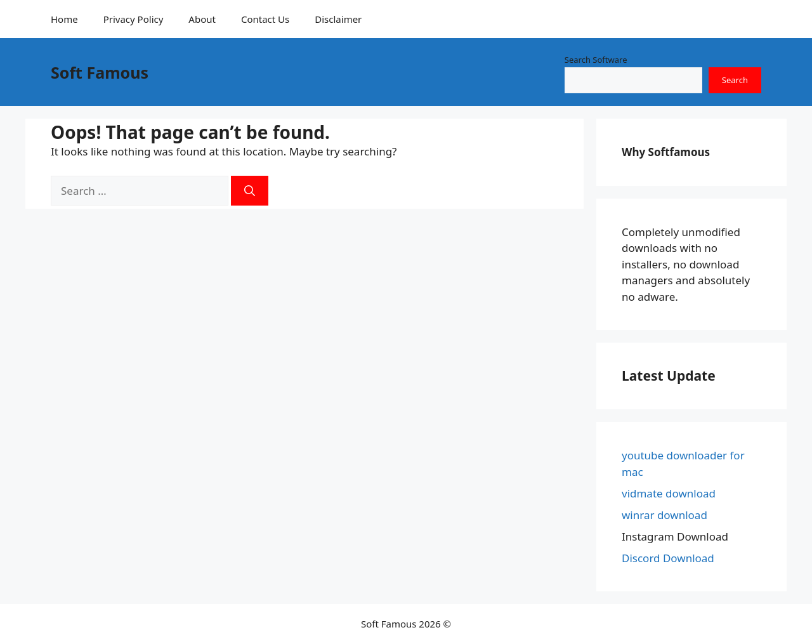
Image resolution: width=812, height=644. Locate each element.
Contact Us (265, 19)
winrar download (665, 515)
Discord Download (668, 558)
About (202, 19)
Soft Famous (100, 72)
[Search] (250, 191)
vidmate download (669, 493)
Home (64, 19)
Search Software (596, 60)
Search (735, 80)
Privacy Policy (134, 19)
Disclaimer (338, 19)
